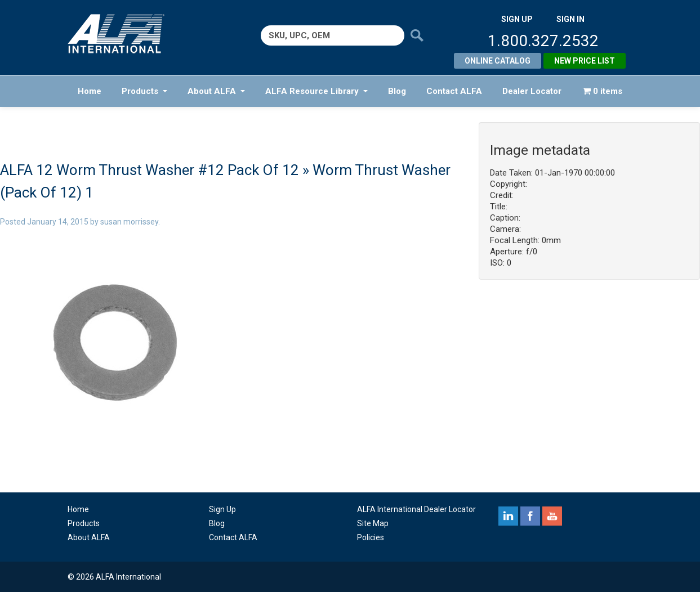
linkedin (508, 516)
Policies (371, 537)
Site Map (373, 523)
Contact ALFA (454, 91)
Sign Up (222, 509)
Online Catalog (498, 61)
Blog (397, 91)
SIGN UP (517, 19)
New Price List (585, 61)
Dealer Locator (532, 91)
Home (90, 91)
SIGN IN (570, 19)
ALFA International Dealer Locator (416, 509)
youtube (552, 516)
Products (144, 91)
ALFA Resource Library (316, 91)
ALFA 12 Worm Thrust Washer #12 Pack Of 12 (150, 170)
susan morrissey (129, 222)
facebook (530, 516)
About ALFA (216, 91)
